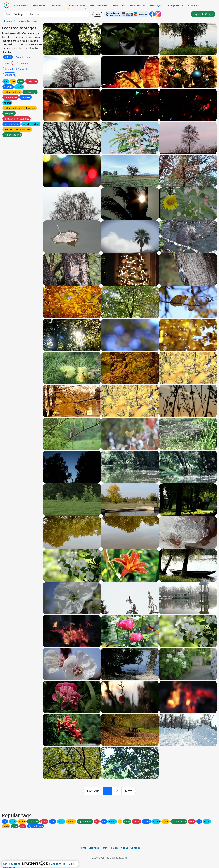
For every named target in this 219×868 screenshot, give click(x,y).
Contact (135, 848)
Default (8, 57)
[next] (129, 791)
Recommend (23, 63)
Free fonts (58, 5)
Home (7, 21)
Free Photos (40, 5)
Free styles (156, 5)
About (124, 848)
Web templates (99, 5)
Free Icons (119, 5)
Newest (8, 63)
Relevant (9, 69)
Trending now (23, 57)
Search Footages (15, 14)
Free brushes (137, 5)
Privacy (114, 848)
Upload (97, 14)
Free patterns (175, 5)
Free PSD (193, 5)
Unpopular (10, 75)
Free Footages (77, 5)
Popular (22, 69)
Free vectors (21, 5)
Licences (94, 848)
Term (104, 848)
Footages (18, 21)
